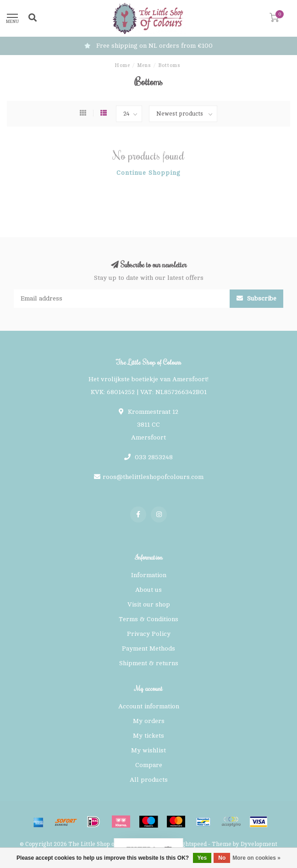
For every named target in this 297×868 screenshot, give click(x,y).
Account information (149, 706)
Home (122, 65)
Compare (149, 765)
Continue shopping (148, 173)
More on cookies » (256, 858)
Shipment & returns (149, 663)
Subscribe (256, 298)
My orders (149, 721)
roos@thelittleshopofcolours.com (153, 477)
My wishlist (148, 750)
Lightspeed (192, 844)
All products (149, 780)
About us (148, 590)
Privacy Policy (149, 634)
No (222, 858)
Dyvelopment (259, 844)
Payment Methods (148, 648)
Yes (202, 858)
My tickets (148, 736)
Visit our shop (149, 604)
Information (149, 575)
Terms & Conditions (148, 619)
